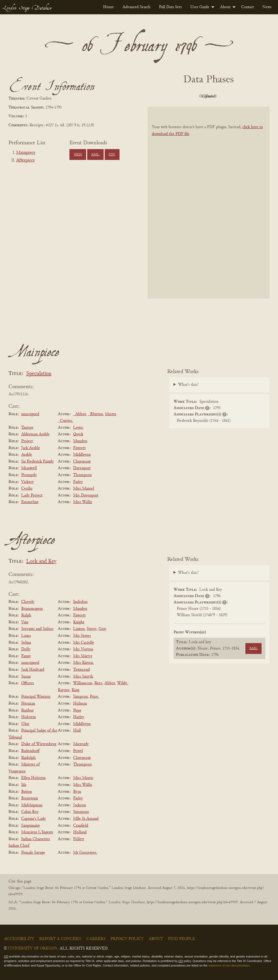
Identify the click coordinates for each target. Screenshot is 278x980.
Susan (26, 677)
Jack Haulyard (33, 670)
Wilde (122, 683)
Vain (25, 622)
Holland (80, 832)
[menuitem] (109, 7)
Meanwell (29, 468)
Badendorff (30, 751)
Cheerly (28, 602)
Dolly (26, 649)
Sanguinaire (31, 826)
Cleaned (222, 96)
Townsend (81, 670)
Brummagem (32, 609)
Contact (248, 7)
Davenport (82, 468)
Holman (80, 704)
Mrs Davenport (86, 495)
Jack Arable (31, 448)
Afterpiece (25, 160)
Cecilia (27, 489)
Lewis (78, 428)
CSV (112, 155)
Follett (79, 839)
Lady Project (32, 495)
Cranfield (81, 826)
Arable (27, 455)
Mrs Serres (82, 636)
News (267, 7)
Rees (98, 683)
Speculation (39, 374)
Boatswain (30, 798)
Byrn (77, 792)
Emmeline (30, 502)
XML (95, 155)
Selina (26, 643)
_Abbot (80, 414)
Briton (27, 792)
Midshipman (32, 805)
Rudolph (28, 758)
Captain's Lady (34, 819)
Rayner (64, 690)
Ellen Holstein (33, 778)
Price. (94, 697)
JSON (78, 155)
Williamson (83, 683)
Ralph (26, 615)
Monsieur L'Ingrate (37, 832)
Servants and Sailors (37, 629)
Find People (182, 939)
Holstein (28, 717)
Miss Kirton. (83, 663)
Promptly (29, 475)
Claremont (82, 462)
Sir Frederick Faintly (37, 462)
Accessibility (19, 939)
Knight (79, 622)
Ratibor (27, 710)
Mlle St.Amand (86, 819)
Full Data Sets (170, 7)
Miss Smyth (83, 677)
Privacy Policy (127, 939)
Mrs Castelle (84, 643)
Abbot (110, 683)
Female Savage (33, 853)
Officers (28, 683)
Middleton (82, 455)
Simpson (80, 697)
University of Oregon (33, 948)
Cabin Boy (30, 812)
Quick (78, 434)
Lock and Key (41, 561)
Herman (28, 704)
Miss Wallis (83, 502)
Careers (96, 939)
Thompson (82, 475)
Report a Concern (60, 939)
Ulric (25, 724)
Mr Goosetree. (85, 853)
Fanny (26, 656)
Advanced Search (136, 7)
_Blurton (95, 414)
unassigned (30, 414)
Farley (78, 482)
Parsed (251, 96)
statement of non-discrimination (229, 965)
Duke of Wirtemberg (39, 744)
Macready (81, 744)
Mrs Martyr (83, 656)
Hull (77, 731)
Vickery (28, 482)
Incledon (80, 602)
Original (193, 96)
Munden (80, 441)
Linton (79, 629)
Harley (79, 717)
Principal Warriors (36, 697)
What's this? (188, 385)
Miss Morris (83, 778)
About (225, 7)
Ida (24, 785)
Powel (78, 751)
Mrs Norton (83, 649)
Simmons (81, 812)
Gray (102, 629)
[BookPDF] (209, 203)
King (75, 690)
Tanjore (27, 428)
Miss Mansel (84, 489)
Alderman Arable (35, 434)
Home (109, 7)
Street (92, 629)
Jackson (80, 805)
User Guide (200, 7)
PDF (164, 96)
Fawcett (79, 448)
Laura (26, 636)
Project (27, 441)
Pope (77, 710)
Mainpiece (26, 153)
